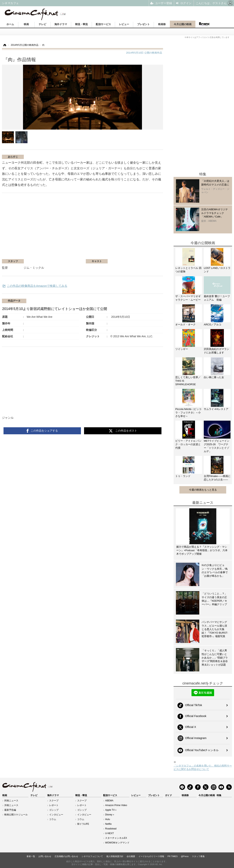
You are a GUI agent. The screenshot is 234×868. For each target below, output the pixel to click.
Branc (204, 24)
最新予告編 (10, 810)
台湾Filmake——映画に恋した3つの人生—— (217, 478)
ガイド (168, 795)
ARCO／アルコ (213, 325)
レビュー (124, 24)
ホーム (10, 24)
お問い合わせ (45, 856)
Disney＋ (110, 815)
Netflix (108, 824)
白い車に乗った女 (214, 377)
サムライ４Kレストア (216, 409)
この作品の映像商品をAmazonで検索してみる (37, 286)
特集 (219, 795)
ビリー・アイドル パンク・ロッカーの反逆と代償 (188, 444)
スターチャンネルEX (116, 838)
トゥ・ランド (183, 476)
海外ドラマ (61, 24)
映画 (26, 24)
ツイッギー (182, 349)
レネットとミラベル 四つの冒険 (188, 270)
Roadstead (111, 829)
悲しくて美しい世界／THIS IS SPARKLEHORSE (188, 381)
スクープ (54, 801)
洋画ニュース (11, 805)
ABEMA (109, 801)
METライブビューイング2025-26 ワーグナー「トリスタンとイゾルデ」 (217, 446)
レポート (54, 805)
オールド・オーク (185, 325)
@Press (185, 856)
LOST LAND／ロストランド (217, 270)
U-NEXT (109, 833)
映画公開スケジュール (16, 815)
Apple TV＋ (111, 810)
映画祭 (162, 24)
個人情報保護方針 (115, 856)
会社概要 (131, 856)
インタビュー (56, 815)
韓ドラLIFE (83, 824)
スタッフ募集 (198, 856)
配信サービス (103, 24)
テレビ (42, 24)
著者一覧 (31, 856)
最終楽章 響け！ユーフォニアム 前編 (217, 298)
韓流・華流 (81, 24)
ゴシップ (54, 810)
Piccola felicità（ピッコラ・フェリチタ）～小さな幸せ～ (188, 413)
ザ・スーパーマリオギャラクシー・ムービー (188, 298)
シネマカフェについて (92, 856)
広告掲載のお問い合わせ (66, 856)
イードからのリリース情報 (151, 856)
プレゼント (143, 24)
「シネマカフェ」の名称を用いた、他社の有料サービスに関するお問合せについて (203, 767)
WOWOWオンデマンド (117, 843)
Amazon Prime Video (116, 805)
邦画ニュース (11, 801)
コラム (53, 819)
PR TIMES (173, 856)
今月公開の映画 (183, 24)
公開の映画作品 (144, 53)
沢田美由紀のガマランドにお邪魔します (216, 351)
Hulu (108, 819)
